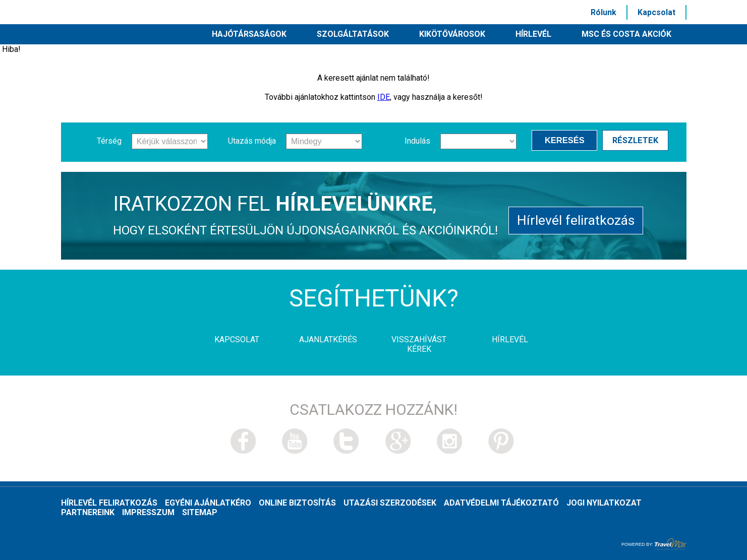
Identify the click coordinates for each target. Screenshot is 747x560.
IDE (384, 97)
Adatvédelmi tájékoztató (501, 503)
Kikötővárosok (452, 34)
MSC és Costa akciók (626, 34)
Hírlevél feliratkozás (576, 220)
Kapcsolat (656, 12)
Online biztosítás (297, 503)
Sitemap (200, 512)
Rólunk (604, 12)
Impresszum (148, 512)
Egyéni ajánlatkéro (208, 503)
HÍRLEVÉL (533, 34)
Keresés (566, 141)
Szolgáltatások (353, 34)
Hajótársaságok (249, 34)
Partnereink (88, 512)
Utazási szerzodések (390, 503)
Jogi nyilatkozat (604, 503)
